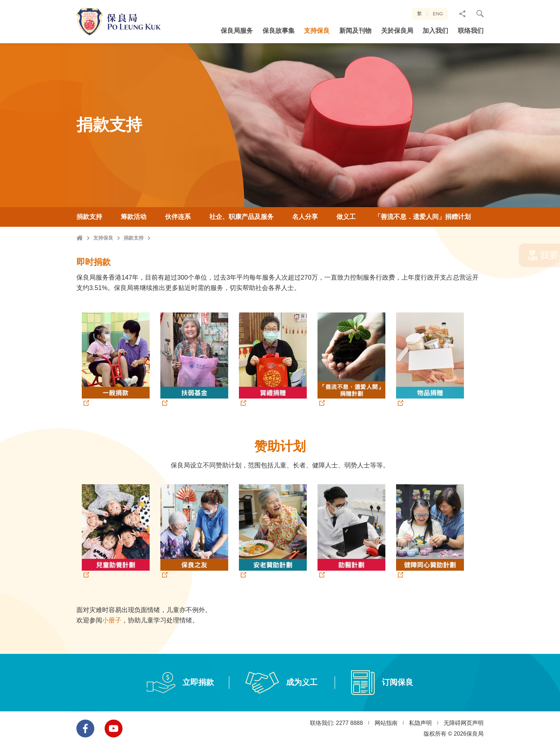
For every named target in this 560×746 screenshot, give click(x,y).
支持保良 (103, 256)
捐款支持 (134, 256)
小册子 (112, 631)
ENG (438, 14)
